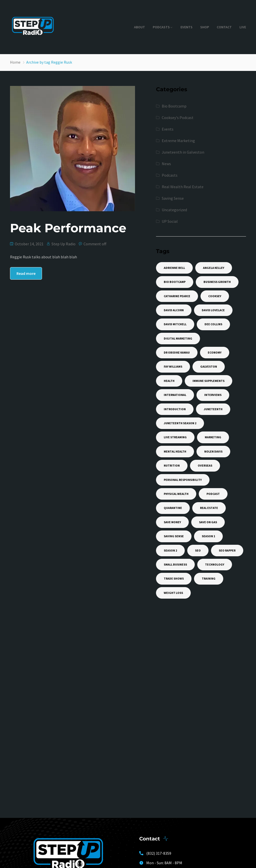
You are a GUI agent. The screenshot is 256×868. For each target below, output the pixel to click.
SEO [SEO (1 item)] (198, 550)
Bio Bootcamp (174, 106)
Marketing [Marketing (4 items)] (213, 437)
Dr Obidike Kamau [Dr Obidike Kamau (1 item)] (177, 352)
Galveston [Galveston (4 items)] (209, 366)
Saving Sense (173, 198)
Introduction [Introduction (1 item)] (175, 409)
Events (186, 27)
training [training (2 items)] (209, 578)
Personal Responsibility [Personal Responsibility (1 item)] (183, 480)
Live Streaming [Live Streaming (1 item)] (175, 437)
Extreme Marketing (178, 141)
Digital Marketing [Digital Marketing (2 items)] (178, 338)
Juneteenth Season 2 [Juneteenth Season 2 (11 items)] (180, 423)
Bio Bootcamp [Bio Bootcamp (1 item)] (175, 282)
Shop (205, 27)
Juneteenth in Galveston (183, 152)
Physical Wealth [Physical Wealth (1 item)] (176, 494)
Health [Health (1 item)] (169, 381)
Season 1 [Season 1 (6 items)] (208, 536)
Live (243, 27)
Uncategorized (174, 210)
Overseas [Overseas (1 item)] (205, 465)
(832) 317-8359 (159, 853)
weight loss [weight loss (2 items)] (173, 593)
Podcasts (161, 27)
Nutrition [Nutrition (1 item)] (172, 465)
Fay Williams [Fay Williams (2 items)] (173, 366)
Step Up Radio (63, 244)
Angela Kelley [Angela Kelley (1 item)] (214, 268)
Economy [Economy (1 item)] (215, 352)
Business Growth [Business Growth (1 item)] (217, 282)
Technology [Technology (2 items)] (215, 564)
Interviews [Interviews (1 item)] (213, 395)
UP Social (170, 221)
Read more (26, 273)
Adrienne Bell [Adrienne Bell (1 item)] (174, 268)
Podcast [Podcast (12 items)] (213, 494)
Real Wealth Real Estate (183, 187)
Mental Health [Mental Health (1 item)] (175, 451)
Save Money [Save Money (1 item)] (172, 522)
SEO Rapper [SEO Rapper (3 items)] (227, 550)
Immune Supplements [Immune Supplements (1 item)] (208, 381)
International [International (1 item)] (175, 395)
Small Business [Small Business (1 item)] (175, 564)
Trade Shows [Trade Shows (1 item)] (174, 578)
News (166, 164)
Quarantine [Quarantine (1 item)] (173, 508)
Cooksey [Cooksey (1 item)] (215, 296)
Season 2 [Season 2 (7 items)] (170, 550)
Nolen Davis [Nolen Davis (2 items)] (213, 451)
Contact (224, 27)
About (139, 27)
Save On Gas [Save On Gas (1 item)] (208, 522)
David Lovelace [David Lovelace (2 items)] (213, 310)
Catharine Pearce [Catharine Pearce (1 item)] (177, 296)
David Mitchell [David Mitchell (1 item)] (175, 324)
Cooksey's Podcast (178, 118)
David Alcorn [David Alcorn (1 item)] (174, 310)
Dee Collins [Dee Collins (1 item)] (213, 324)
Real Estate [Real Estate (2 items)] (209, 508)
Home (15, 62)
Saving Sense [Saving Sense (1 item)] (174, 536)
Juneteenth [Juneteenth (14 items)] (213, 409)
